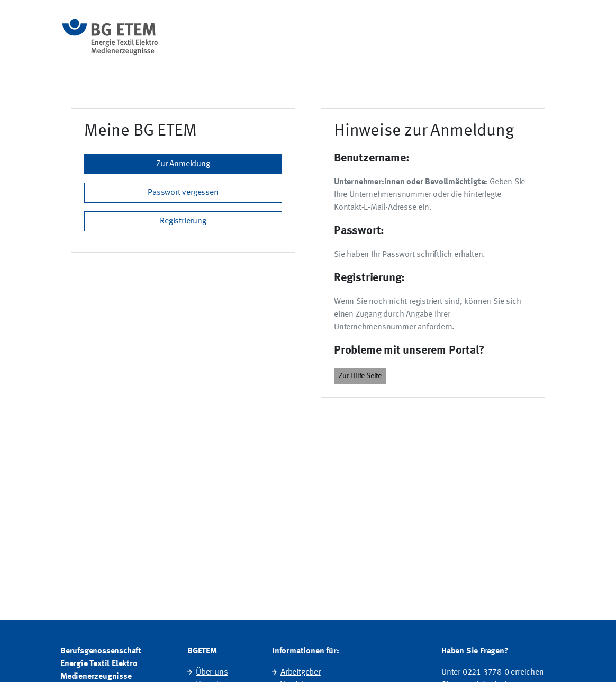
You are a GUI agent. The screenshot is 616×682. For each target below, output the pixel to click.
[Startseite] (110, 37)
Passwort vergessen (183, 193)
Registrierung (183, 221)
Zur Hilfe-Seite (360, 376)
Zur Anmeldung (183, 164)
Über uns (212, 672)
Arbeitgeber (301, 672)
